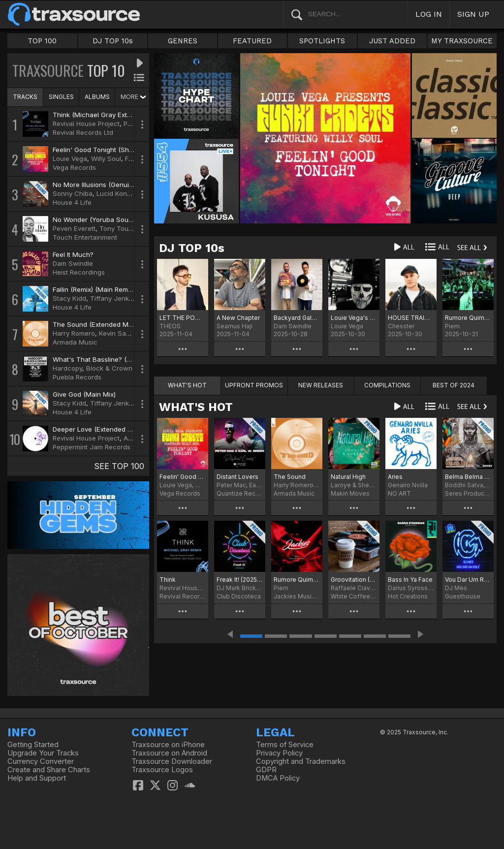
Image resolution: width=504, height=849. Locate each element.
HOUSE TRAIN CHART (411, 318)
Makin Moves (350, 493)
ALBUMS (97, 97)
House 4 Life (72, 202)
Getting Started (33, 745)
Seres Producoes (468, 493)
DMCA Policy (278, 778)
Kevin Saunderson (127, 333)
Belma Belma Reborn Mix (468, 477)
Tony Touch (118, 228)
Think (168, 580)
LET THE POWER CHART (183, 318)
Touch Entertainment (85, 237)
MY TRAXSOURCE (462, 41)
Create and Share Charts (49, 770)
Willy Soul (106, 158)
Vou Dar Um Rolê (468, 580)
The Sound (290, 477)
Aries (395, 477)
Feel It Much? (73, 254)
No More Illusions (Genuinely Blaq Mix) (112, 185)
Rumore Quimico (297, 580)
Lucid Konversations (128, 193)
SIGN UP (473, 14)
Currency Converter (41, 761)
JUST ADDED (392, 41)
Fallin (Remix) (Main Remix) (94, 289)
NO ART (399, 493)
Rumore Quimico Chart (468, 318)
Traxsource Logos (162, 770)
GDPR (266, 770)
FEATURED (252, 41)
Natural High (348, 477)
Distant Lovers (237, 477)
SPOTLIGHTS (322, 41)
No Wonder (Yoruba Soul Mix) (99, 220)
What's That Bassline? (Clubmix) (103, 359)
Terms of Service (285, 745)
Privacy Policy (279, 753)
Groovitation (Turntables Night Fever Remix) (354, 580)
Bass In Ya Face (410, 580)
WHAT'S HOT (196, 407)
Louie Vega (70, 158)
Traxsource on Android (169, 753)
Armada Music (75, 342)
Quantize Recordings (240, 493)
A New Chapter (238, 318)
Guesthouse (463, 596)
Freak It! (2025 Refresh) (240, 580)
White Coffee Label (354, 596)
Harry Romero (74, 333)
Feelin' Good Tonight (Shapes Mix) (106, 150)
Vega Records (74, 167)
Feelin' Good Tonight (183, 477)
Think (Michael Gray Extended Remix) (111, 115)
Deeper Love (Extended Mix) (96, 429)
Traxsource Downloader (172, 761)
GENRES (183, 41)
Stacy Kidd (69, 298)
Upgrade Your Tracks (43, 753)
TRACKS (25, 97)
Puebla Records (77, 377)
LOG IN (429, 14)
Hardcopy (67, 368)
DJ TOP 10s (113, 41)
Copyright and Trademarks (301, 761)
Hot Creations (408, 596)
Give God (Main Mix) (84, 394)
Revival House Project (86, 124)
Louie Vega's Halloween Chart (354, 318)
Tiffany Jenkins (114, 298)
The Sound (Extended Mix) (94, 324)
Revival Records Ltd (83, 132)
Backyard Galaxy (297, 318)
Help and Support (37, 778)
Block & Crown (109, 368)
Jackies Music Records (297, 596)
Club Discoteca (239, 596)
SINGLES (61, 97)
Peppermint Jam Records (92, 447)
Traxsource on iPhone (168, 745)
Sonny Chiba (73, 193)
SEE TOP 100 (119, 466)
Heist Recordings (79, 272)
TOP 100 (42, 41)
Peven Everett (74, 228)
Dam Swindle (73, 263)
